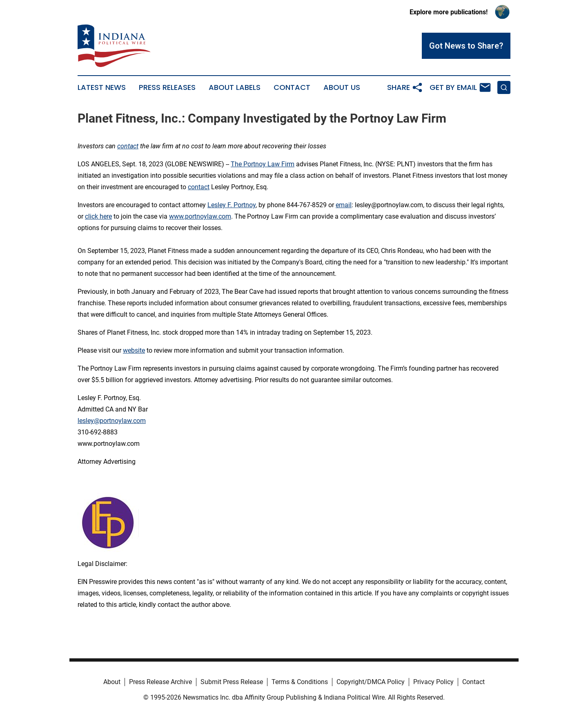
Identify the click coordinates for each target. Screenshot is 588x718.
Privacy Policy (433, 682)
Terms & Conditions (300, 682)
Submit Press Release (232, 682)
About (112, 682)
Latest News (102, 87)
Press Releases (167, 87)
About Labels (235, 87)
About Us (342, 87)
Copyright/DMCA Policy (371, 682)
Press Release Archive (160, 682)
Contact (292, 87)
